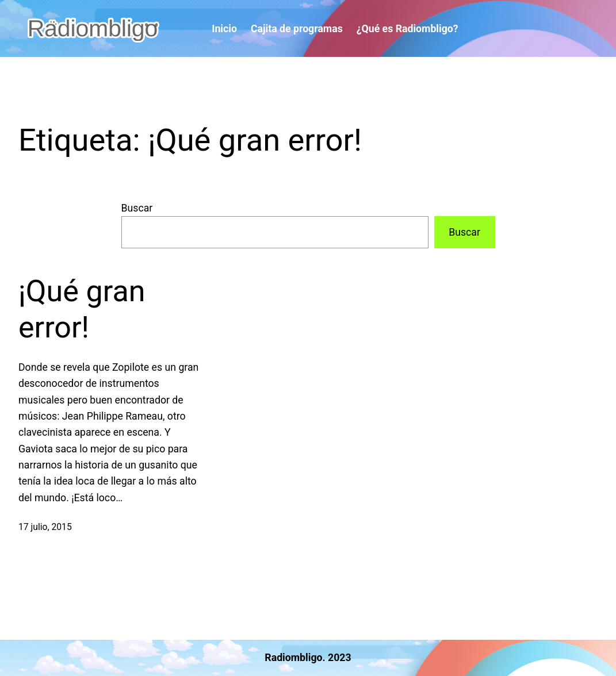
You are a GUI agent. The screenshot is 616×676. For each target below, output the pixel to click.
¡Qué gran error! (82, 309)
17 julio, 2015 (45, 527)
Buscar (137, 208)
